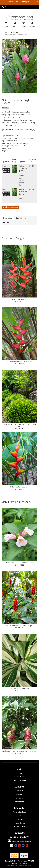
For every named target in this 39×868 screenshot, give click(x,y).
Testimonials (19, 802)
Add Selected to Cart (10, 207)
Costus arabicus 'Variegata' (19, 688)
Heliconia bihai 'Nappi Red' (19, 487)
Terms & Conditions (19, 812)
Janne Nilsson (29, 865)
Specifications (21, 218)
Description (8, 218)
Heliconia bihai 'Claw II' (19, 299)
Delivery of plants (19, 823)
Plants (11, 32)
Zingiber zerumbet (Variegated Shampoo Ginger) (20, 751)
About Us (20, 791)
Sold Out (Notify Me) (6, 170)
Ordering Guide (20, 827)
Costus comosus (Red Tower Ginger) (20, 626)
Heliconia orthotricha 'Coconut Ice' (19, 362)
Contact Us (20, 798)
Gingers (18, 32)
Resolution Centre (20, 780)
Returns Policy (19, 819)
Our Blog (19, 794)
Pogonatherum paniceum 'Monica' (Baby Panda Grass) (19, 425)
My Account (20, 773)
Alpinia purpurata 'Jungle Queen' (16, 35)
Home (5, 32)
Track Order (19, 777)
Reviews (11, 223)
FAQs (19, 816)
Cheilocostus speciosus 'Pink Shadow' (20, 563)
